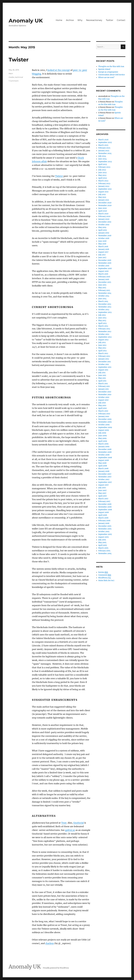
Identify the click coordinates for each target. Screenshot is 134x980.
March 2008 (103, 469)
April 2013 (102, 323)
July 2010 (102, 403)
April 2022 (103, 178)
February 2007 (104, 501)
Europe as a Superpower (108, 72)
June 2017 (102, 258)
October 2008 (104, 455)
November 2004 (105, 553)
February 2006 (104, 521)
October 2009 (104, 425)
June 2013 (102, 318)
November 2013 (105, 307)
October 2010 (104, 397)
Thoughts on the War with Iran (111, 66)
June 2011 (102, 375)
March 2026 (103, 140)
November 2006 (105, 507)
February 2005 (104, 551)
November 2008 (105, 452)
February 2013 (104, 329)
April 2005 (103, 545)
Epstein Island (104, 69)
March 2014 (103, 301)
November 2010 (105, 395)
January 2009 (104, 447)
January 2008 (104, 471)
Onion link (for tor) (106, 580)
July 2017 (102, 255)
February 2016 (104, 277)
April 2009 (103, 441)
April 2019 (103, 230)
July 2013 (102, 315)
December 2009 (105, 419)
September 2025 (105, 142)
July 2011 (102, 373)
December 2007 (105, 474)
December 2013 (105, 304)
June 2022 (102, 173)
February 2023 (104, 167)
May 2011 (102, 378)
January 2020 (104, 219)
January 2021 (104, 200)
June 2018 (102, 241)
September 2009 (105, 427)
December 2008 (105, 449)
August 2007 (104, 485)
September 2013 (105, 312)
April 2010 (102, 408)
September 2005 (105, 534)
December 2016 (105, 260)
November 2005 (105, 529)
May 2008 (102, 463)
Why (80, 20)
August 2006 (104, 512)
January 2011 (104, 389)
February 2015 (104, 290)
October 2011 (104, 364)
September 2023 (105, 162)
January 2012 (104, 359)
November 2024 (105, 153)
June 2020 (102, 208)
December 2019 (105, 222)
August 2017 (103, 252)
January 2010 (104, 416)
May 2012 (102, 348)
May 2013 (102, 321)
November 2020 (105, 205)
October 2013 (104, 310)
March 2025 (103, 145)
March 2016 (103, 274)
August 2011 (103, 370)
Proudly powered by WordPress (56, 968)
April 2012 (102, 351)
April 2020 (103, 211)
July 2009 (102, 433)
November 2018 (105, 236)
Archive (70, 20)
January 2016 (104, 279)
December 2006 (105, 504)
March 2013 (103, 326)
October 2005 (104, 532)
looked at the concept (59, 70)
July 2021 (102, 194)
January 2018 (104, 249)
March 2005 (103, 548)
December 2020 (105, 203)
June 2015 (102, 285)
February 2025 (104, 148)
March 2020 (103, 214)
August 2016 (103, 271)
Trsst (64, 823)
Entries (103, 572)
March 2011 (103, 384)
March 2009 (103, 444)
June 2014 (102, 299)
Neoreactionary (94, 20)
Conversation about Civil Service (112, 75)
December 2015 (105, 282)
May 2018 (102, 244)
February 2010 (104, 414)
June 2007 (102, 490)
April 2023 (103, 164)
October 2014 (104, 296)
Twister (19, 60)
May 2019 (102, 227)
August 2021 (103, 192)
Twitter (110, 20)
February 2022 (104, 184)
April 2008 (103, 466)
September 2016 (105, 268)
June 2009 (103, 436)
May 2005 (102, 543)
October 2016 (104, 266)
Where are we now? (106, 77)
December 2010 (105, 392)
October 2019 (104, 225)
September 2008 (105, 458)
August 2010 (103, 400)
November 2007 (105, 477)
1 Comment (14, 81)
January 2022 (104, 186)
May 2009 (102, 438)
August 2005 (104, 537)
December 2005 (105, 526)
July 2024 (102, 156)
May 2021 (102, 197)
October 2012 (104, 334)
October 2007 (104, 479)
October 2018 (104, 238)
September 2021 (105, 189)
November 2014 (105, 293)
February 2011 (104, 386)
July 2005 (102, 540)
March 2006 (103, 518)
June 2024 (102, 159)
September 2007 (105, 482)
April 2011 (102, 381)
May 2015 (102, 288)
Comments (105, 575)
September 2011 (105, 367)
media (11, 77)
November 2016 (105, 263)
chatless (50, 943)
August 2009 (104, 430)
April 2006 (103, 515)
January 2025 (104, 151)
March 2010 (103, 411)
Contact (121, 20)
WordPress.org (104, 578)
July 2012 (102, 342)
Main (11, 73)
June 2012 (102, 345)
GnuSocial (79, 823)
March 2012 (103, 353)
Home (59, 20)
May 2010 (102, 406)
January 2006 (104, 523)
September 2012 (105, 337)
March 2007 (103, 499)
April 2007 (103, 496)
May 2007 (102, 493)
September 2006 (105, 510)
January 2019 (104, 233)
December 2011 (105, 362)
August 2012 (103, 340)
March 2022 (103, 181)
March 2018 (103, 247)
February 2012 (104, 356)
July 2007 (102, 488)
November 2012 (105, 332)
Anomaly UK (26, 21)
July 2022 (102, 170)
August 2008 (104, 460)
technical (19, 77)
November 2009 (105, 422)
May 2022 (102, 175)
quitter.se (70, 830)
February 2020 (104, 216)
